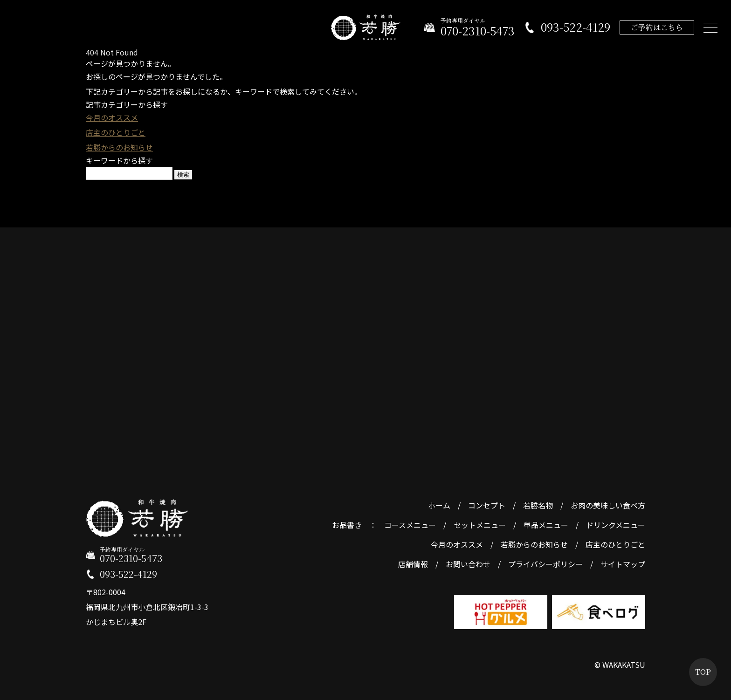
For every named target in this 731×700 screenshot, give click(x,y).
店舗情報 (413, 564)
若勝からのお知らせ (119, 147)
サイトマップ (623, 564)
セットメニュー (480, 525)
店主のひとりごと (116, 132)
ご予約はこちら (656, 28)
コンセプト (487, 505)
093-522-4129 (575, 28)
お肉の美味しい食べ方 (608, 505)
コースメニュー (410, 525)
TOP (703, 672)
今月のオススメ (112, 117)
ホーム (439, 505)
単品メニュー (546, 525)
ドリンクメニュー (616, 525)
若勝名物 (538, 505)
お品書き (347, 525)
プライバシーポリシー (545, 564)
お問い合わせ (468, 564)
